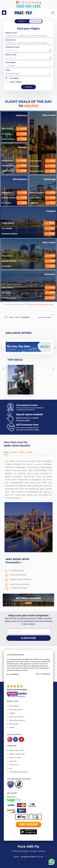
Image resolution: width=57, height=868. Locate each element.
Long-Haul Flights (16, 717)
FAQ (11, 768)
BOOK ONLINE (14, 706)
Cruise (30, 452)
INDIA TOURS (14, 724)
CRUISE (12, 727)
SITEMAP (12, 713)
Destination (11, 40)
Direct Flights (14, 82)
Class (8, 70)
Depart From (11, 33)
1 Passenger (29, 66)
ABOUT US (13, 761)
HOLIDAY (14, 452)
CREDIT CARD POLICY (17, 750)
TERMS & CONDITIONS (17, 754)
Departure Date (13, 47)
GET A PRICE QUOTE (16, 710)
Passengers (11, 62)
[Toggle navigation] (53, 13)
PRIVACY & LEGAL (15, 758)
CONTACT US (14, 765)
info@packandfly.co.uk (32, 857)
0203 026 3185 (29, 6)
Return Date (11, 55)
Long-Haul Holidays (17, 720)
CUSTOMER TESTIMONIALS (18, 772)
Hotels (22, 452)
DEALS (6, 452)
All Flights (12, 78)
